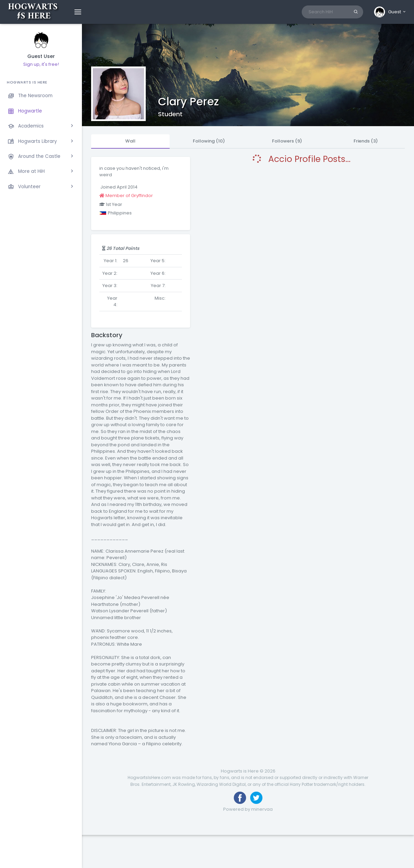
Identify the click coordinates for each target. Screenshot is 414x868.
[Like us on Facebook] (240, 798)
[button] (390, 12)
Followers (287, 141)
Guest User (41, 56)
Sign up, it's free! (41, 64)
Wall (130, 141)
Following (209, 141)
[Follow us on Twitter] (256, 798)
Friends (366, 141)
